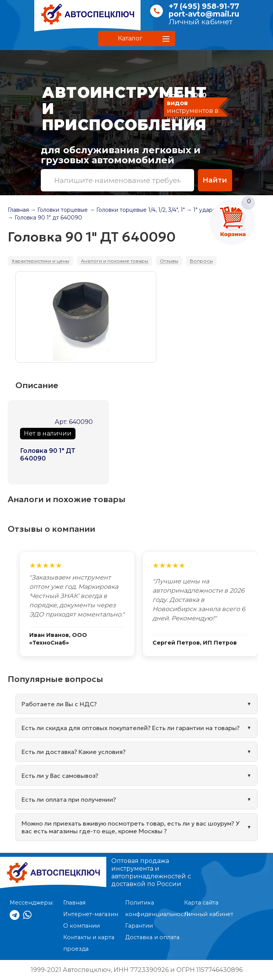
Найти (215, 180)
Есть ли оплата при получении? (69, 799)
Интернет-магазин (91, 914)
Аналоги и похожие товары (115, 261)
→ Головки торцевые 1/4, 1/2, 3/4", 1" (137, 210)
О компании (81, 926)
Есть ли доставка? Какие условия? (74, 752)
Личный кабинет (201, 22)
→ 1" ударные (205, 210)
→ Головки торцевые (59, 210)
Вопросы (201, 261)
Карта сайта (201, 903)
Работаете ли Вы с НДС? (59, 704)
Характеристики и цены (40, 261)
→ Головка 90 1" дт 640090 (45, 218)
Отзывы (169, 261)
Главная (18, 210)
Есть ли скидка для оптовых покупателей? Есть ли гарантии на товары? (131, 728)
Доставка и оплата (152, 937)
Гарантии (139, 926)
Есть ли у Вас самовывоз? (60, 776)
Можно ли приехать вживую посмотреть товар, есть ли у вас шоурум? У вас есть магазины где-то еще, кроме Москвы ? (131, 827)
